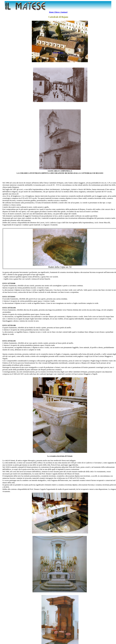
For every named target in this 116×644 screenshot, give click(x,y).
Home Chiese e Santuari (58, 12)
